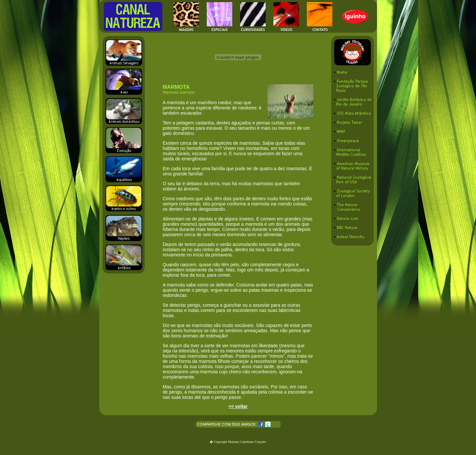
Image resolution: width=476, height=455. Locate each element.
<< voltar (238, 406)
